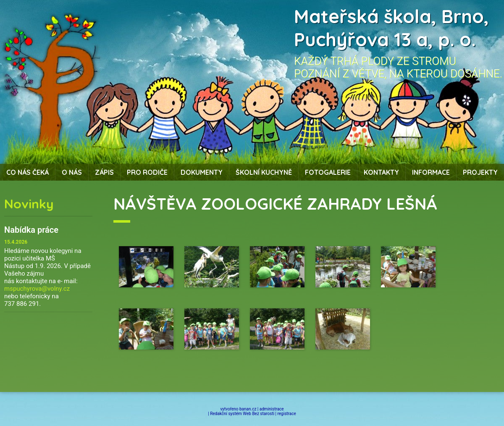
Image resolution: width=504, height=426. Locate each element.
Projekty (480, 172)
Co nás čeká (28, 172)
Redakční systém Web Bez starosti (242, 414)
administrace (272, 409)
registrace (287, 414)
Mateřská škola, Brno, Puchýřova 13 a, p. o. (391, 28)
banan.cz (248, 409)
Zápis (104, 172)
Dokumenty (202, 172)
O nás (72, 172)
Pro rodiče (147, 172)
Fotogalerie (328, 172)
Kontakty (381, 172)
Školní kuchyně (264, 172)
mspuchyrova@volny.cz (37, 289)
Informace (431, 172)
